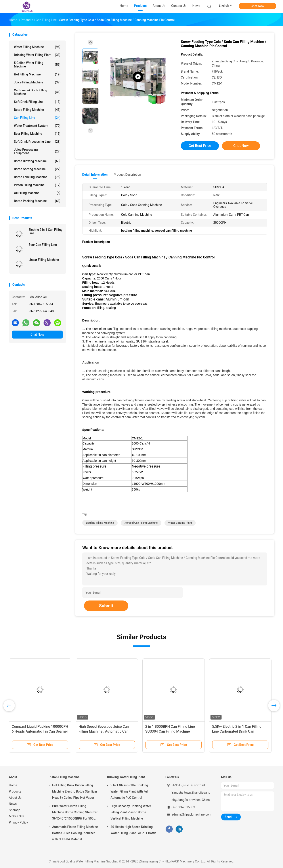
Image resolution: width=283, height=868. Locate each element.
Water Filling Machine (37, 47)
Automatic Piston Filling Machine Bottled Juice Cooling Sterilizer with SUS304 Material (75, 833)
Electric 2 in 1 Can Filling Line (46, 231)
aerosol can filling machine (141, 523)
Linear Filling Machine (44, 260)
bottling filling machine (100, 523)
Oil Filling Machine (37, 193)
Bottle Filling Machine (37, 110)
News (13, 804)
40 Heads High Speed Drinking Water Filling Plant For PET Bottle (133, 830)
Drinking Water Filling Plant (37, 55)
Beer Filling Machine (37, 134)
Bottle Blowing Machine (37, 161)
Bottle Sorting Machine (37, 169)
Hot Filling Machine (37, 74)
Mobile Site (17, 816)
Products (15, 791)
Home (13, 785)
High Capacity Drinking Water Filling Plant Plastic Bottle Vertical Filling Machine (131, 812)
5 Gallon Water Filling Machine (37, 65)
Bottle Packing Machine (37, 201)
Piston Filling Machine (37, 185)
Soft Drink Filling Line (37, 102)
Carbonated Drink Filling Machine (37, 92)
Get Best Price (200, 146)
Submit (106, 606)
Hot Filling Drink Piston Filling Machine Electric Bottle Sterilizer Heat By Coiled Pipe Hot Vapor (75, 791)
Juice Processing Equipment (37, 151)
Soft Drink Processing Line (37, 142)
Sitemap (14, 810)
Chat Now (258, 6)
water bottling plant (180, 523)
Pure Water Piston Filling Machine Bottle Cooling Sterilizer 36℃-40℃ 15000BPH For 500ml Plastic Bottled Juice (75, 813)
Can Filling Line (37, 118)
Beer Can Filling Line (43, 245)
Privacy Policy (18, 822)
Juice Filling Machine (37, 82)
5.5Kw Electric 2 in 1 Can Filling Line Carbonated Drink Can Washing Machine (237, 731)
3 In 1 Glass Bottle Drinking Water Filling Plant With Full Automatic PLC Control (130, 791)
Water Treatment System (37, 126)
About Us (15, 798)
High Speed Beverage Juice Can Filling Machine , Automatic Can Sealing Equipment (104, 731)
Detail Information (95, 175)
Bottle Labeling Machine (37, 177)
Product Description (127, 175)
